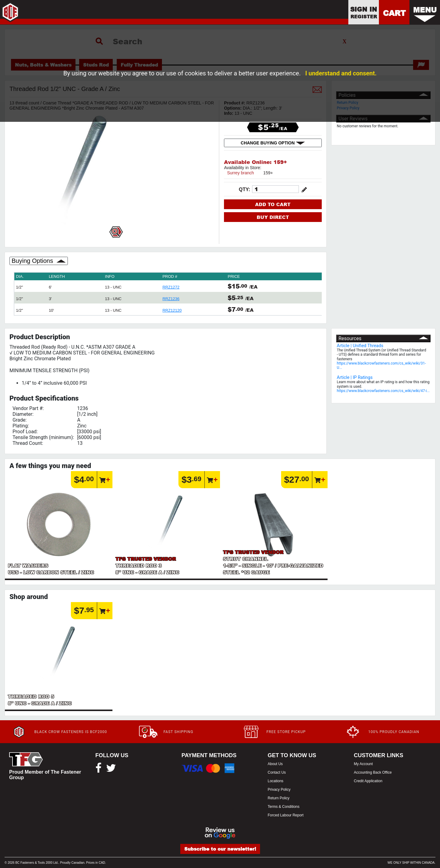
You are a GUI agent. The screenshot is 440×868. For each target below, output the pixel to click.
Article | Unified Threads (360, 346)
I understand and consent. (341, 73)
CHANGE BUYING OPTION (273, 143)
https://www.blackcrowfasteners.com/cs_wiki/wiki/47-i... (383, 391)
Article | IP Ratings (355, 378)
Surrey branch (240, 173)
